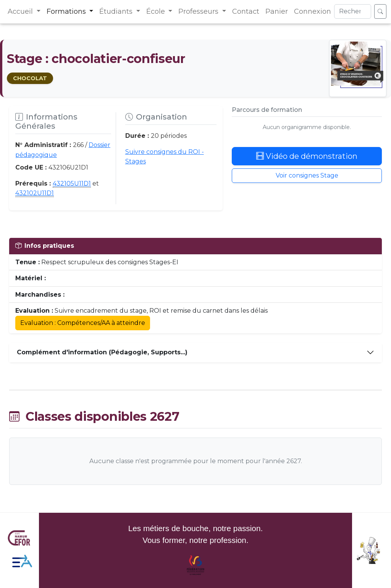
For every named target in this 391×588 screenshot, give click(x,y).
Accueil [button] (21, 11)
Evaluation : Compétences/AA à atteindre (83, 323)
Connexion (313, 11)
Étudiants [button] (117, 11)
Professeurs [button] (199, 11)
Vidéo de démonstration (307, 156)
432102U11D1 (35, 193)
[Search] (353, 11)
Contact (246, 11)
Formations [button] (67, 11)
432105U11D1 (72, 183)
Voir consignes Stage (307, 175)
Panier (277, 11)
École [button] (157, 11)
